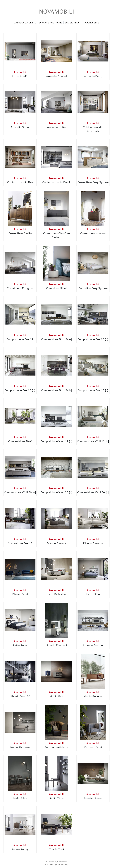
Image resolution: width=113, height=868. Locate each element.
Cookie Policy (63, 864)
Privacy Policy (50, 864)
